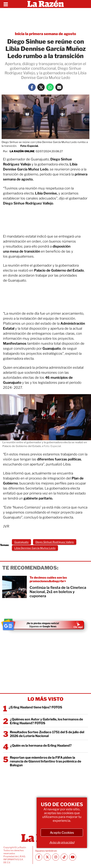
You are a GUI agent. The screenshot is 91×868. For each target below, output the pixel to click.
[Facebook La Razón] (32, 87)
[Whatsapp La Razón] (50, 87)
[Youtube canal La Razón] (73, 857)
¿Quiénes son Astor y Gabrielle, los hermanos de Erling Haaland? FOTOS (46, 721)
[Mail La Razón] (59, 87)
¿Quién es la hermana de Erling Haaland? (41, 746)
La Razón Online (22, 151)
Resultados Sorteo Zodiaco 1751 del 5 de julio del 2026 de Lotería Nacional (47, 734)
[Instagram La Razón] (56, 857)
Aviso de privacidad (62, 842)
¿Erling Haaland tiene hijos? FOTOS (35, 707)
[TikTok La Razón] (64, 857)
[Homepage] (46, 4)
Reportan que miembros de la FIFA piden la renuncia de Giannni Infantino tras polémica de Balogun (45, 761)
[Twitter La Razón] (41, 87)
